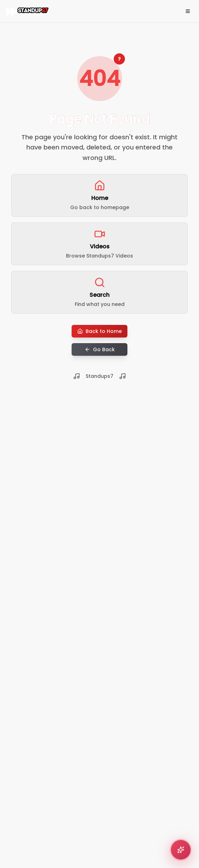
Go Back (100, 349)
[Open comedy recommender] (181, 850)
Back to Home (99, 331)
